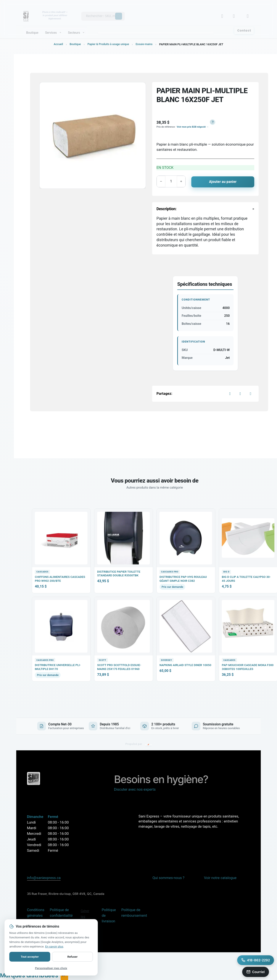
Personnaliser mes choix (51, 968)
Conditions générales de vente (36, 915)
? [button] (213, 122)
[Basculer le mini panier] (249, 13)
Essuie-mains (144, 44)
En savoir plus (54, 946)
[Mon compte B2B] (224, 13)
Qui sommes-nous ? (168, 878)
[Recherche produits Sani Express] (101, 12)
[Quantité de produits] (172, 181)
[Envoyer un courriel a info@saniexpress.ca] (256, 972)
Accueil (58, 44)
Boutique (32, 29)
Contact (244, 27)
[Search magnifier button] (119, 13)
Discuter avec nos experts (135, 789)
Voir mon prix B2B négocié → (193, 127)
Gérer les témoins (87, 916)
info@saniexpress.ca (44, 878)
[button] (212, 122)
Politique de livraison (109, 915)
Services (51, 29)
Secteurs (74, 29)
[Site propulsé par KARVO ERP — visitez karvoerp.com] (138, 744)
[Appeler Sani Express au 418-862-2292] (256, 960)
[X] (240, 393)
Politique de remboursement (134, 912)
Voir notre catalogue (220, 878)
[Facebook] (230, 393)
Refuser (72, 957)
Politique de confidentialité (61, 912)
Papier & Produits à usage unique (108, 44)
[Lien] (235, 13)
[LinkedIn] (251, 393)
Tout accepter (30, 957)
